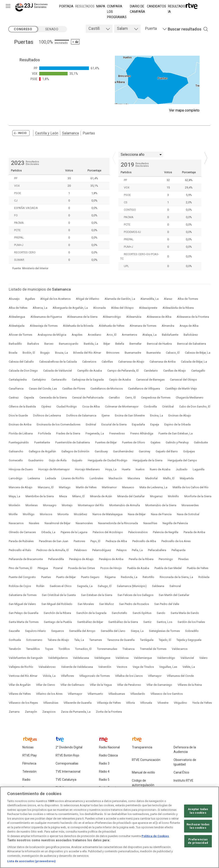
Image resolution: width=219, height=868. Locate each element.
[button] (181, 29)
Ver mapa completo (184, 110)
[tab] (99, 29)
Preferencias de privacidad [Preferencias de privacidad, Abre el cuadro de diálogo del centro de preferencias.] (198, 843)
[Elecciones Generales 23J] (32, 8)
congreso (23, 29)
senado (52, 29)
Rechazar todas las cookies (198, 827)
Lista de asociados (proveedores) (31, 863)
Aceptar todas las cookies (198, 812)
